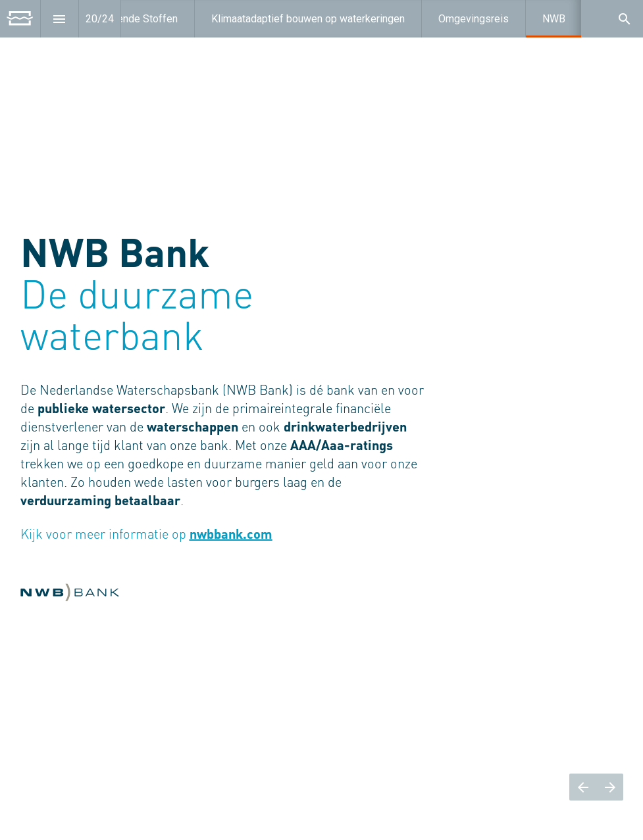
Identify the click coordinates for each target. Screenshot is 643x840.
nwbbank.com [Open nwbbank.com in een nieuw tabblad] (231, 535)
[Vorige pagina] (583, 787)
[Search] (624, 19)
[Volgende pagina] (610, 787)
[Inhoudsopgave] (60, 19)
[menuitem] (308, 19)
